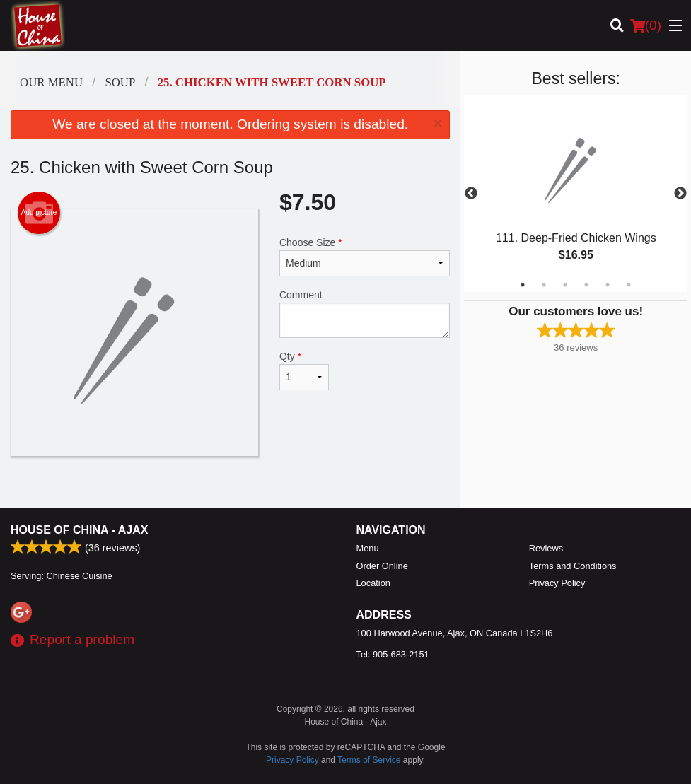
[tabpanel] (576, 194)
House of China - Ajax (79, 530)
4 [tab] (586, 285)
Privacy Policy (557, 583)
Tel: (393, 654)
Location (373, 583)
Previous (471, 194)
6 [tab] (629, 285)
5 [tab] (608, 285)
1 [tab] (523, 285)
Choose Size (365, 257)
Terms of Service (369, 760)
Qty (304, 370)
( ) (646, 25)
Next (680, 194)
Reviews (546, 548)
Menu (368, 548)
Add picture (39, 213)
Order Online (382, 566)
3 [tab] (565, 285)
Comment (365, 314)
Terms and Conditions (573, 566)
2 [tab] (544, 285)
